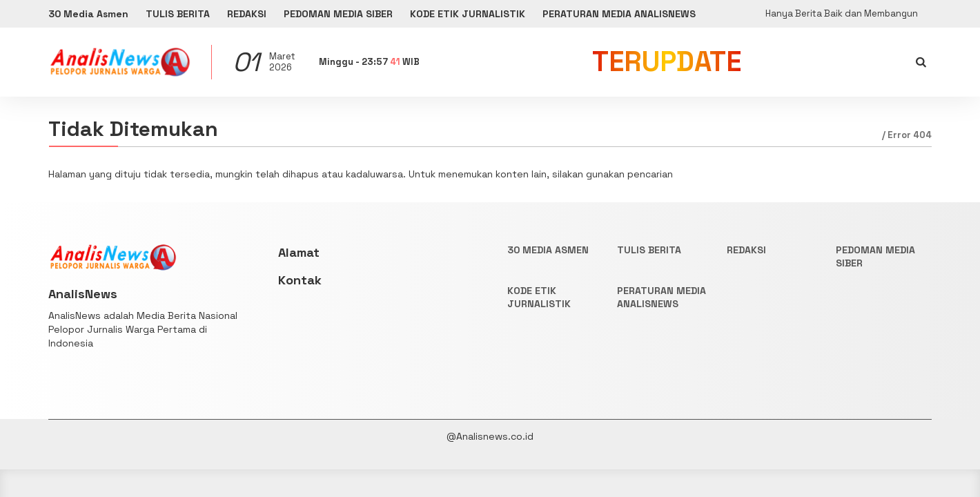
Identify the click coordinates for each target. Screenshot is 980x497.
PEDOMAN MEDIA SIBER (338, 14)
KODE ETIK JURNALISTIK (468, 14)
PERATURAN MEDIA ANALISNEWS (619, 14)
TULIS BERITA (178, 14)
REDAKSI (247, 14)
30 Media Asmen (88, 14)
